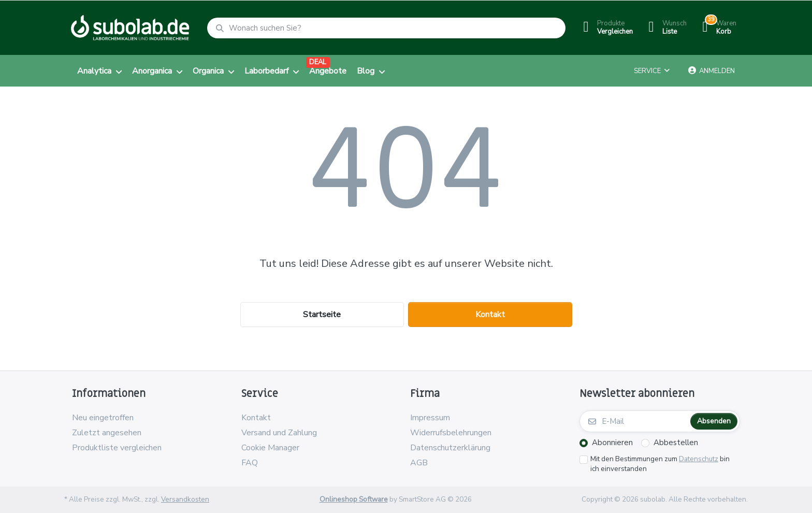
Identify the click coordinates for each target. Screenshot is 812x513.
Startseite (322, 315)
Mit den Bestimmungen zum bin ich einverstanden (660, 464)
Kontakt (490, 315)
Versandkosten (185, 499)
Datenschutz (699, 459)
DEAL (318, 62)
